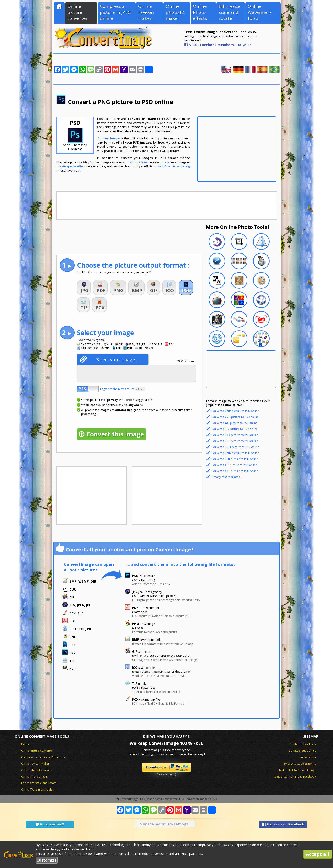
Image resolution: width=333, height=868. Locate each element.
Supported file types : (91, 340)
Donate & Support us (302, 751)
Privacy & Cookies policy (300, 764)
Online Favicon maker (146, 12)
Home (25, 744)
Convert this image (115, 434)
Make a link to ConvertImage (298, 770)
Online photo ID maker (175, 12)
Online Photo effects (200, 12)
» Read (140, 389)
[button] (84, 288)
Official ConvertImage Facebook (295, 777)
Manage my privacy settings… (165, 824)
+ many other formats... (227, 477)
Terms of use (308, 757)
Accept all (318, 854)
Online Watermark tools (260, 12)
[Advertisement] (237, 149)
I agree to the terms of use (123, 389)
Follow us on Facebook (283, 824)
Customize (47, 860)
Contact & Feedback (303, 744)
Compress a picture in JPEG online (115, 12)
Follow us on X (50, 824)
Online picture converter (77, 12)
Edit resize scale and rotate (230, 12)
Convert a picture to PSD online (235, 411)
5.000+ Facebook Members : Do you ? (220, 45)
